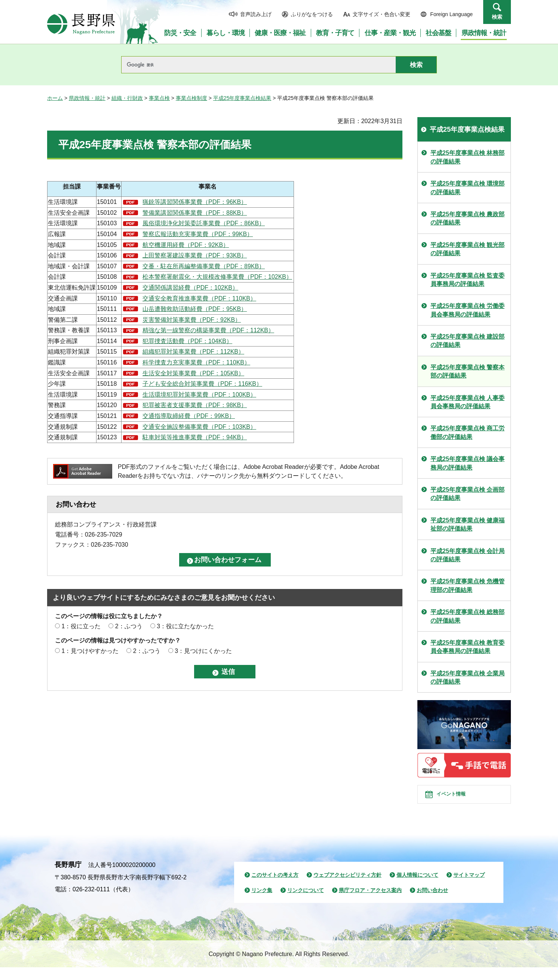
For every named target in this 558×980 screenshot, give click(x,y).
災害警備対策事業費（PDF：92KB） (192, 320)
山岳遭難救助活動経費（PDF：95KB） (195, 309)
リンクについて (306, 903)
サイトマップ (469, 888)
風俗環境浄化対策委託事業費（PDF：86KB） (204, 223)
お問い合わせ (432, 903)
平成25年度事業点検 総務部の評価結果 (467, 616)
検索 (497, 17)
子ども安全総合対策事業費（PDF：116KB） (202, 384)
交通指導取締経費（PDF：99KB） (189, 416)
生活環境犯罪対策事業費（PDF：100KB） (199, 395)
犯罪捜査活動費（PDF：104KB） (187, 341)
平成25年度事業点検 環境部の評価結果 (467, 188)
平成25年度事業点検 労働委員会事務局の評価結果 (467, 310)
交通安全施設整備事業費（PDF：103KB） (199, 427)
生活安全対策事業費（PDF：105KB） (193, 373)
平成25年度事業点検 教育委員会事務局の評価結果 (467, 647)
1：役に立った (81, 626)
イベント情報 (459, 801)
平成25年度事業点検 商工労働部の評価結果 (467, 432)
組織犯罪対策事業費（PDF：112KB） (193, 352)
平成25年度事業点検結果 (242, 98)
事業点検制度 (191, 98)
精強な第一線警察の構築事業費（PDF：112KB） (208, 330)
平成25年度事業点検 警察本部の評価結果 (467, 371)
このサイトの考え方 (275, 888)
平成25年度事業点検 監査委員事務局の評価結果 (467, 280)
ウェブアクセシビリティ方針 (347, 888)
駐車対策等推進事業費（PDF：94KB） (195, 437)
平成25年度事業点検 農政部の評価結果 (467, 218)
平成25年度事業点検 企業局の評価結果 (467, 677)
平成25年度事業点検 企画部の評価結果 (467, 494)
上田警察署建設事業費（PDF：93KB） (195, 255)
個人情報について (417, 888)
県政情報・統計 (87, 98)
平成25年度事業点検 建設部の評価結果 (467, 341)
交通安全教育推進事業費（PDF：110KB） (199, 298)
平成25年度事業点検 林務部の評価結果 (467, 157)
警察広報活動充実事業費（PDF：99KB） (198, 234)
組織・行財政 (127, 98)
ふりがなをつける (312, 14)
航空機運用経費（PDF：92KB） (186, 245)
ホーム (55, 98)
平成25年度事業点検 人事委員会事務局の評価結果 (467, 402)
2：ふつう (129, 626)
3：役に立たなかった (185, 626)
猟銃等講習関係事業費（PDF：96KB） (195, 202)
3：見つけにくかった (203, 651)
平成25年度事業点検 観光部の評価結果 (467, 249)
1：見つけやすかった (90, 651)
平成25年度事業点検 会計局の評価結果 (467, 555)
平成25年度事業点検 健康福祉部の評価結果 (467, 524)
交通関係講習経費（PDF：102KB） (190, 288)
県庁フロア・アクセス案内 (370, 903)
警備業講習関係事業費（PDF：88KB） (195, 213)
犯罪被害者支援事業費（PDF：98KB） (195, 405)
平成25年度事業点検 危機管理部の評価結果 (467, 585)
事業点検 (159, 98)
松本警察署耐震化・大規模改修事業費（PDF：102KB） (217, 277)
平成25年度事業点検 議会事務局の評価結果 (467, 463)
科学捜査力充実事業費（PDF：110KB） (196, 362)
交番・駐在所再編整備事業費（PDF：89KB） (204, 266)
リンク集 (262, 903)
